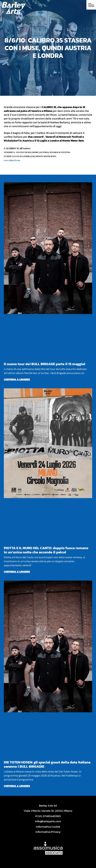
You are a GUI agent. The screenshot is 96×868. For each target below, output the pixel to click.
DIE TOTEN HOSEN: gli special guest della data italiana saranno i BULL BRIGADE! (47, 764)
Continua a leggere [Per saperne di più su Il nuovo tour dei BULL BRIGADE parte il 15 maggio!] (17, 379)
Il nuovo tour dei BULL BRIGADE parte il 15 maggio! (44, 364)
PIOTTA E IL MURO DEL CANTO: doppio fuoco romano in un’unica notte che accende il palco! (46, 550)
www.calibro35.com (12, 160)
